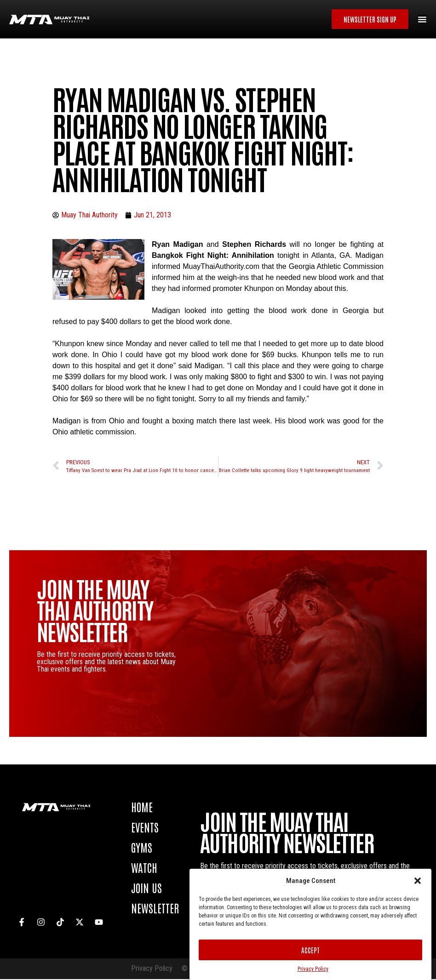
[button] (418, 881)
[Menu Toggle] (422, 20)
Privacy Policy (313, 969)
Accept (310, 950)
